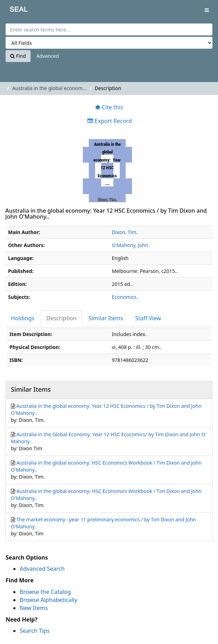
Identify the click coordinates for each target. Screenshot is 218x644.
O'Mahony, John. (131, 245)
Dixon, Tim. (125, 232)
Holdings (23, 318)
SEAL (14, 11)
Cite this (109, 107)
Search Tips (35, 631)
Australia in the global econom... (49, 88)
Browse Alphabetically (48, 600)
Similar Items (106, 318)
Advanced (47, 56)
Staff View (148, 318)
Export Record (110, 121)
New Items (34, 608)
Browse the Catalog (45, 592)
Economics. (125, 297)
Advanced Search (42, 569)
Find (18, 56)
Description (61, 318)
